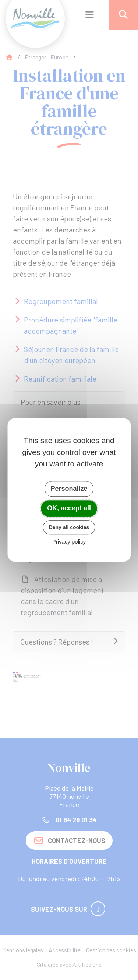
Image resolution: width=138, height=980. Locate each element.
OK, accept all (69, 508)
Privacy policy (69, 542)
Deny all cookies (69, 527)
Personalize (69, 489)
